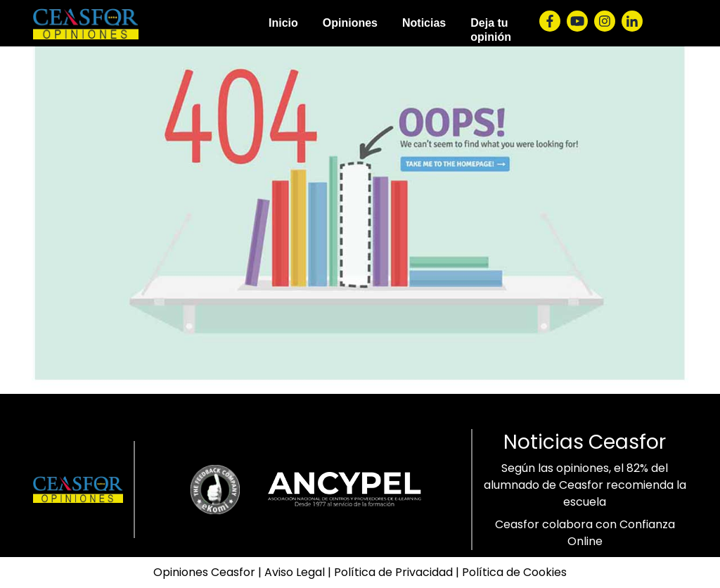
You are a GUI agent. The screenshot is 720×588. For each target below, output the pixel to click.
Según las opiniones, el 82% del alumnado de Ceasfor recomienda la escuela (585, 485)
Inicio (283, 23)
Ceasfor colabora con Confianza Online (585, 533)
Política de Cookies (514, 572)
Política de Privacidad (393, 572)
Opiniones (350, 23)
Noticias (424, 23)
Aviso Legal (295, 572)
